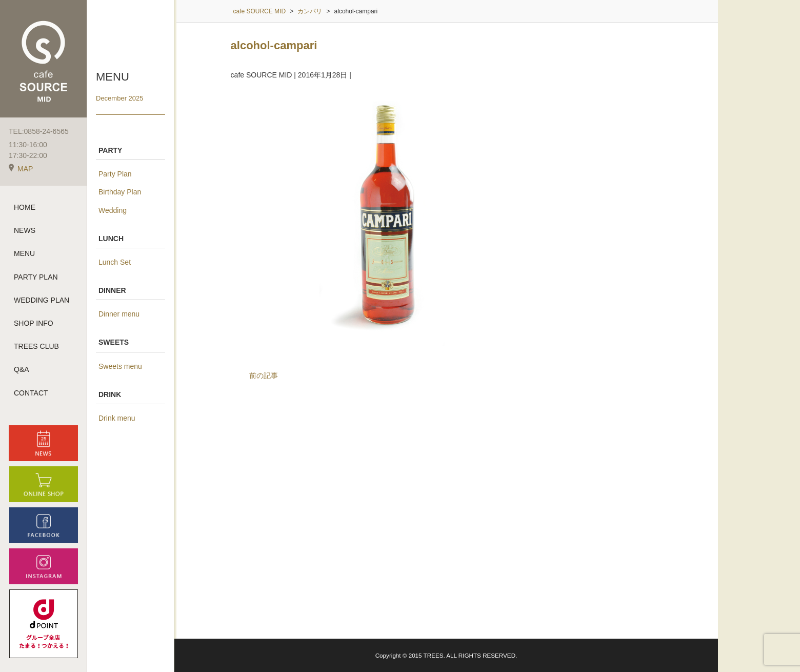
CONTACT (31, 393)
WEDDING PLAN (42, 300)
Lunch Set (115, 262)
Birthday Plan (120, 192)
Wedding (113, 210)
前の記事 (264, 375)
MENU (24, 253)
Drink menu (117, 418)
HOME (25, 207)
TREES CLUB (36, 346)
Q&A (22, 369)
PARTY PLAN (36, 277)
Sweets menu (120, 366)
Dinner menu (119, 314)
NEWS (25, 230)
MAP (21, 169)
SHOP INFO (34, 323)
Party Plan (115, 174)
